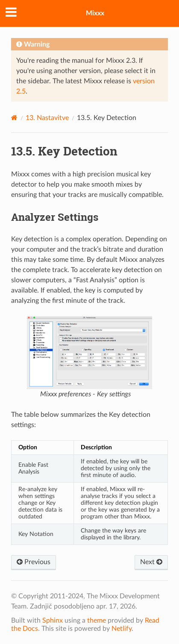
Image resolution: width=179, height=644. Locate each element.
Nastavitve (47, 118)
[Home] (14, 118)
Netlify (122, 629)
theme (97, 621)
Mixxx (95, 13)
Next (151, 562)
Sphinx (53, 621)
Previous (34, 562)
